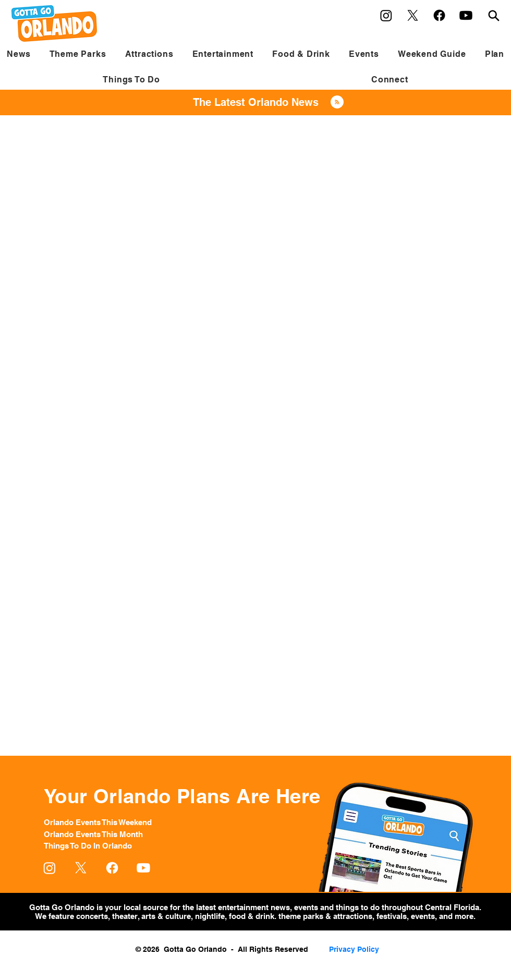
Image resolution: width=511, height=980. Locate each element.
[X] (413, 15)
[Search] (494, 15)
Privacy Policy (354, 949)
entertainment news (254, 907)
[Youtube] (466, 15)
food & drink (251, 916)
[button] (77, 54)
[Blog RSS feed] (337, 102)
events (307, 907)
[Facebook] (439, 15)
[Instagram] (386, 15)
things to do (359, 907)
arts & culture (165, 916)
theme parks (301, 916)
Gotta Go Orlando (62, 907)
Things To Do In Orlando (88, 846)
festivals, (393, 916)
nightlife (210, 916)
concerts (92, 916)
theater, (126, 916)
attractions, (354, 916)
